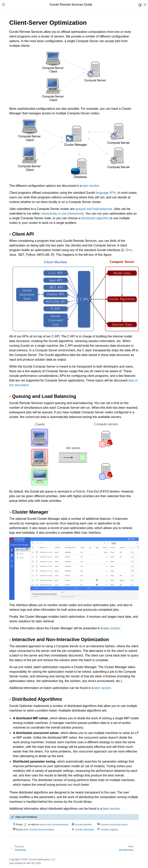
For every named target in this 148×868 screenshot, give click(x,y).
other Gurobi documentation (38, 829)
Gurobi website (83, 824)
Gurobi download (84, 829)
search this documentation (54, 824)
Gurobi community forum (114, 824)
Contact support (109, 829)
